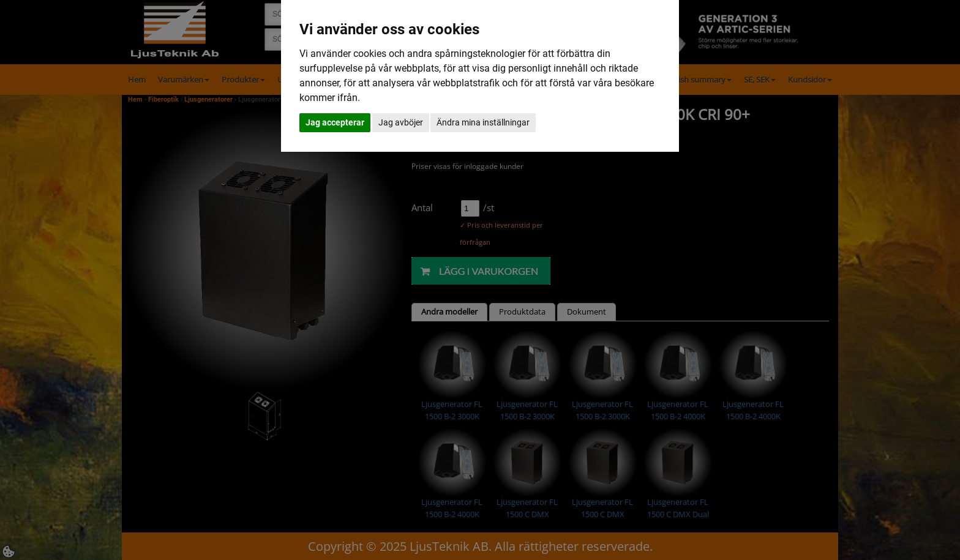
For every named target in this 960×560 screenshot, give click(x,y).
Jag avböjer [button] (401, 122)
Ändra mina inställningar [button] (483, 122)
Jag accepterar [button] (335, 122)
